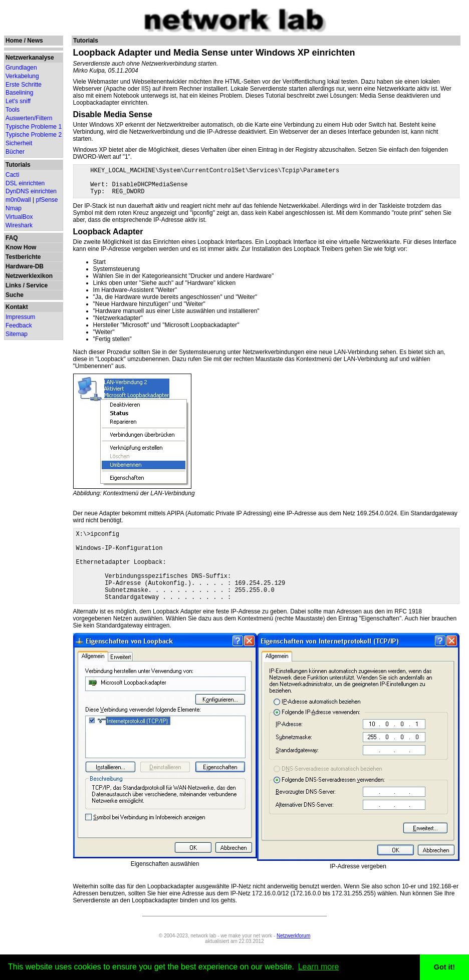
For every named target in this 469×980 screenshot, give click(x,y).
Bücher (15, 152)
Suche (15, 295)
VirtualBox (19, 217)
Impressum (20, 317)
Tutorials (18, 165)
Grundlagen (21, 68)
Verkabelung (22, 76)
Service (37, 285)
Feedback (19, 325)
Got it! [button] (444, 967)
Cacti (12, 175)
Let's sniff (18, 101)
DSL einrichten (25, 183)
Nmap (14, 208)
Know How (21, 247)
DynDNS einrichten (31, 191)
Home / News (24, 41)
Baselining (19, 93)
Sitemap (17, 334)
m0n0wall (18, 200)
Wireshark (19, 225)
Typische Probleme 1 (34, 127)
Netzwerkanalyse (30, 58)
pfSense (47, 200)
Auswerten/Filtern (29, 118)
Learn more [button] (319, 967)
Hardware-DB (25, 266)
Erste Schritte (24, 85)
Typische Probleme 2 (34, 135)
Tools (13, 110)
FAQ (12, 238)
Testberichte (23, 257)
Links (13, 285)
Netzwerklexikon (29, 276)
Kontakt (17, 307)
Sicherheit (19, 143)
